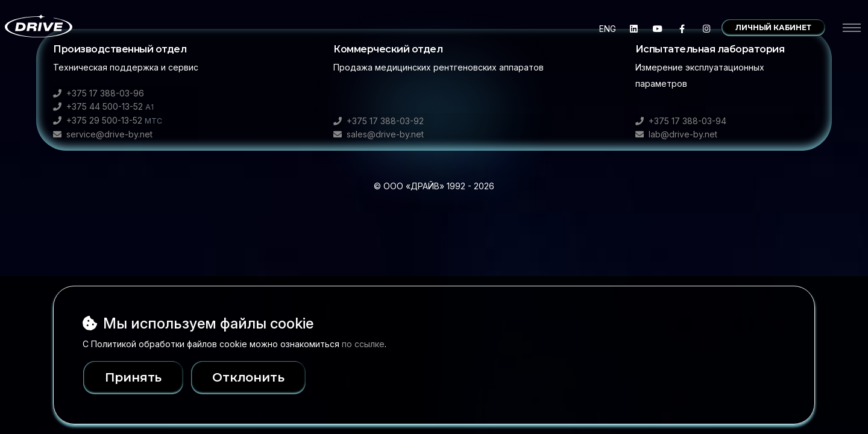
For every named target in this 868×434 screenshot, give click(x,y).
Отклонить (271, 377)
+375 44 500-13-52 (103, 106)
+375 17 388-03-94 (681, 121)
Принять (134, 377)
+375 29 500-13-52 (108, 120)
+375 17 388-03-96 (99, 93)
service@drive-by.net (103, 134)
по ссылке (363, 344)
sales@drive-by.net (379, 134)
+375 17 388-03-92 (379, 121)
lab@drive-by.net (676, 134)
